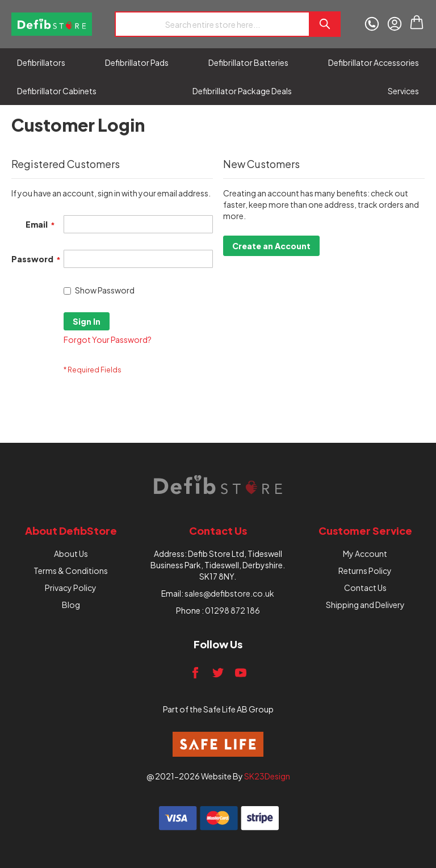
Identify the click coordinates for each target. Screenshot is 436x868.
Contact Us (365, 588)
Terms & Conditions (71, 571)
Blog (71, 605)
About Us (71, 553)
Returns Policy (365, 571)
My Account (365, 553)
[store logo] (52, 24)
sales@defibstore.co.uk (229, 593)
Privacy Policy (71, 588)
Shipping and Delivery (365, 605)
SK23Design (267, 776)
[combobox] (212, 24)
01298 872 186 (232, 610)
